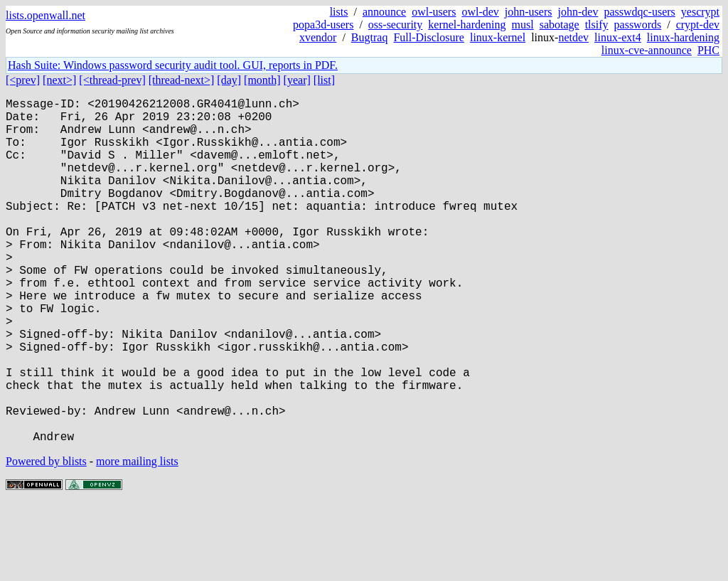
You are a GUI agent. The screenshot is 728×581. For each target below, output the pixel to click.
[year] (297, 80)
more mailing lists (137, 538)
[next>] (59, 80)
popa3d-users (323, 25)
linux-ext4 (618, 37)
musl (523, 25)
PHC (708, 50)
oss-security (395, 25)
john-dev (578, 12)
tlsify (597, 25)
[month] (262, 80)
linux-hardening (683, 37)
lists (339, 12)
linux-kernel (498, 37)
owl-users (434, 12)
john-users (529, 12)
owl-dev (480, 12)
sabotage (560, 25)
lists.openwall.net (45, 15)
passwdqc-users (639, 12)
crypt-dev (698, 25)
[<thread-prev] (112, 80)
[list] (324, 80)
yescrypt (700, 12)
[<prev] (23, 80)
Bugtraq (370, 37)
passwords (638, 25)
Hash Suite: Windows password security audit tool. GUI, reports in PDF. (173, 65)
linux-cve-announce (647, 50)
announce (384, 12)
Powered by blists (46, 538)
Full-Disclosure (429, 37)
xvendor (318, 37)
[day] (229, 80)
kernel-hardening (467, 25)
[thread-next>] (182, 80)
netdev (573, 37)
